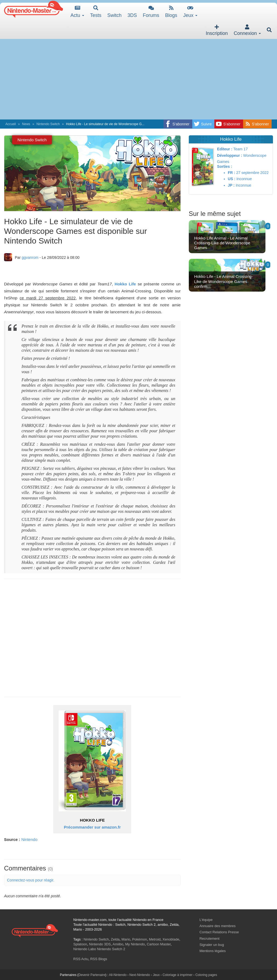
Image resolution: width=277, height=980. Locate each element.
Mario (126, 939)
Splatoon (80, 944)
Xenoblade (171, 939)
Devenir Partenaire (92, 975)
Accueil (11, 124)
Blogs (171, 12)
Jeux (190, 12)
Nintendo (29, 839)
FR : (231, 173)
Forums (151, 12)
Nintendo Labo (85, 949)
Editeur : (225, 149)
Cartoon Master (159, 944)
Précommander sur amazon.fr (92, 827)
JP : (231, 185)
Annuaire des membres (218, 926)
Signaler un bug (212, 945)
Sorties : (225, 166)
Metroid (155, 939)
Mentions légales (213, 951)
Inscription (217, 30)
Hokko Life (125, 284)
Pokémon (140, 939)
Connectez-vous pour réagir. (31, 880)
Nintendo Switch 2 (111, 949)
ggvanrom (30, 257)
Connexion (247, 30)
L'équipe (206, 920)
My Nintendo (135, 944)
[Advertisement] (138, 79)
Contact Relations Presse (219, 932)
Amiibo (118, 944)
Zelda (115, 939)
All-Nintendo (118, 975)
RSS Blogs (99, 959)
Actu (77, 12)
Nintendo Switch (48, 124)
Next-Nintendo (140, 975)
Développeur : (230, 155)
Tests (96, 12)
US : (232, 179)
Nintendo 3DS (100, 944)
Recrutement (209, 939)
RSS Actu (81, 959)
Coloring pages (206, 975)
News (26, 124)
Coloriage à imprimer (177, 975)
